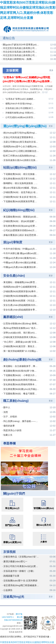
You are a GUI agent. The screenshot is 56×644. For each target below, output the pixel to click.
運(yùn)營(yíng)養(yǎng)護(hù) (25, 123)
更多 (51, 70)
